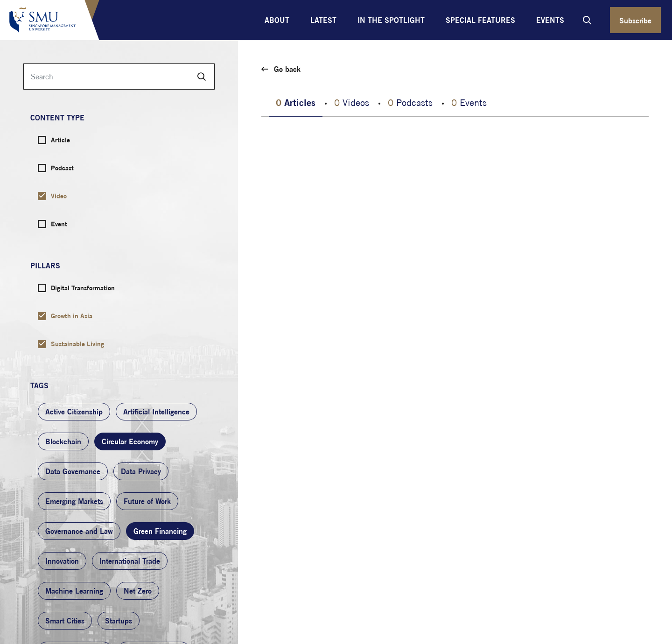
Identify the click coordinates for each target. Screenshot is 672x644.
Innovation (62, 561)
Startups (119, 621)
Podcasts (410, 102)
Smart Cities (65, 621)
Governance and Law (79, 531)
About (277, 20)
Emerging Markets (74, 501)
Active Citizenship (74, 412)
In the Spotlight (391, 20)
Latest (323, 20)
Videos (352, 102)
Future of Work (147, 501)
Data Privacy (141, 471)
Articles (296, 102)
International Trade (130, 561)
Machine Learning (74, 591)
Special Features (480, 20)
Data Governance (73, 471)
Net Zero (138, 591)
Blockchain (63, 441)
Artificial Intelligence (156, 412)
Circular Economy (130, 441)
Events (550, 20)
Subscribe (635, 21)
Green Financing (160, 531)
